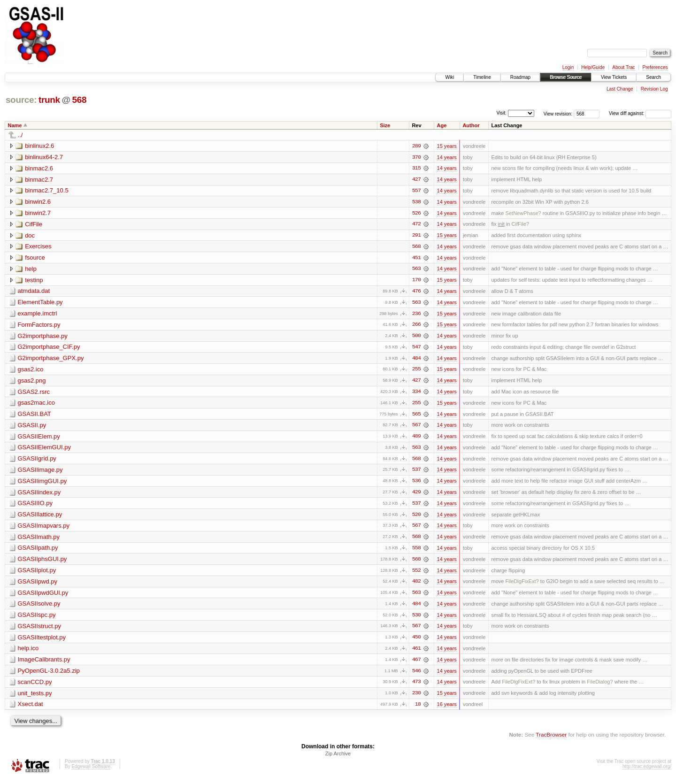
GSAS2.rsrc (34, 394)
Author (471, 125)
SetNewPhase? (523, 214)
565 (416, 416)
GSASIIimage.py (40, 473)
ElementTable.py (40, 304)
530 (416, 619)
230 (416, 698)
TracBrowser (551, 740)
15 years (447, 146)
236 (416, 315)
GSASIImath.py (39, 540)
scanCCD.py (35, 687)
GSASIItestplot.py (42, 642)
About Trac (623, 67)
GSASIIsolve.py (39, 608)
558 (416, 552)
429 (416, 495)
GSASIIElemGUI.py (44, 450)
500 (416, 338)
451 (416, 259)
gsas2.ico (31, 371)
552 (416, 574)
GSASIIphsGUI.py (42, 563)
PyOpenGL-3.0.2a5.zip (49, 675)
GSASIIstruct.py (39, 630)
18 (418, 709)
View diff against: (640, 113)
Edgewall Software (91, 772)
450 (416, 642)
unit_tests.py (35, 698)
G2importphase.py (43, 337)
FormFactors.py (39, 326)
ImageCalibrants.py (44, 664)
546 (416, 676)
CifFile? (520, 225)
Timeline (482, 77)
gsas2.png (32, 382)
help (31, 270)
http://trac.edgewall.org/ (647, 772)
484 (416, 360)
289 (416, 146)
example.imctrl (38, 315)
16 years (447, 709)
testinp (34, 281)
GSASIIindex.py (39, 495)
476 (416, 292)
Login (568, 67)
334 (416, 394)
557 (416, 191)
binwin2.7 (38, 213)
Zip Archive (338, 759)
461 (416, 653)
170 (416, 281)
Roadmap (520, 77)
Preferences (655, 67)
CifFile (34, 225)
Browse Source (566, 77)
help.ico (28, 653)
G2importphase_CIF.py (49, 349)
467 (416, 664)
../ (20, 135)
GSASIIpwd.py (38, 585)
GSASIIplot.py (37, 574)
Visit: (501, 113)
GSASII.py (32, 427)
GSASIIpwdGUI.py (43, 596)
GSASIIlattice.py (40, 518)
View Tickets (614, 77)
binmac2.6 (39, 168)
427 (416, 180)
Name (15, 125)
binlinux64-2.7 (44, 157)
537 (416, 473)
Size (385, 125)
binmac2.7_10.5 (47, 191)
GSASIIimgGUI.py (42, 484)
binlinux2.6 (39, 146)
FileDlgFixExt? (522, 585)
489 (416, 439)
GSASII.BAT (35, 416)
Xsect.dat (31, 709)
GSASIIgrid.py (37, 461)
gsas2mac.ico (36, 405)
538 (416, 202)
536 (416, 484)
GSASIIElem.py (39, 439)
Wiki (449, 77)
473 (416, 687)
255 (416, 371)
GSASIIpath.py (38, 551)
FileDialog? (600, 687)
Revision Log (654, 89)
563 (416, 270)
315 (416, 169)
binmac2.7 (39, 180)
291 (416, 236)
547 (416, 349)
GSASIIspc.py (37, 619)
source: (21, 100)
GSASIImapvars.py (44, 529)
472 (416, 225)
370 (416, 157)
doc (30, 236)
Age (442, 125)
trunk (49, 100)
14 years (447, 157)
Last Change (620, 89)
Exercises (38, 247)
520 (416, 518)
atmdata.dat (34, 292)
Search (653, 77)
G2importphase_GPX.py (51, 360)
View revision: (558, 113)
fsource (35, 258)
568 (79, 100)
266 (416, 326)
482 (416, 585)
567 (416, 428)
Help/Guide (593, 67)
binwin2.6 (38, 202)
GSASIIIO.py (35, 506)
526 (416, 214)
